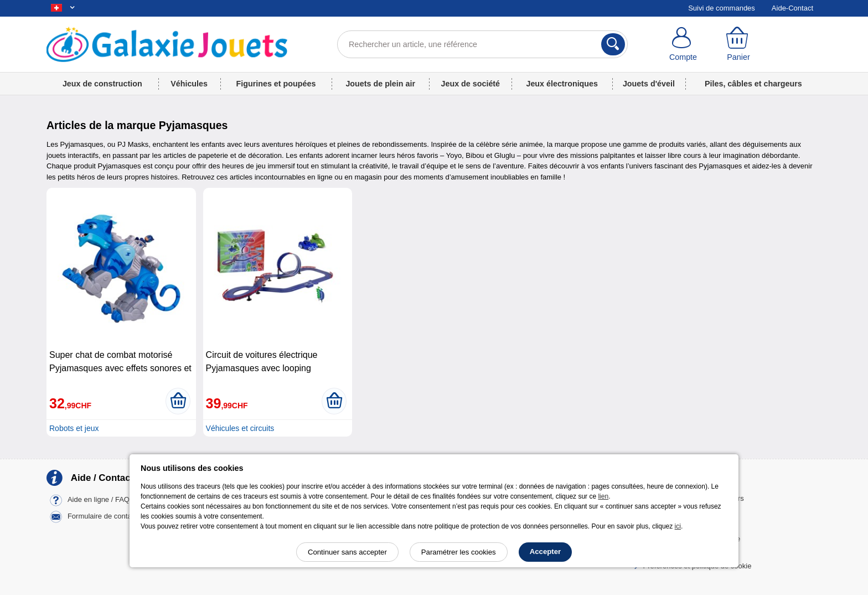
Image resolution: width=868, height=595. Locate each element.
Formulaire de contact (102, 516)
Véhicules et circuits (240, 428)
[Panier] (738, 44)
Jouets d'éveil (649, 84)
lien (603, 496)
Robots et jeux (74, 428)
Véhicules (189, 84)
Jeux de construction (102, 84)
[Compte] (683, 44)
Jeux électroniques (562, 84)
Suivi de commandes (722, 8)
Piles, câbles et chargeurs (753, 84)
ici (678, 526)
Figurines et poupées (276, 84)
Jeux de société (471, 84)
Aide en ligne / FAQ (99, 499)
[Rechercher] (613, 44)
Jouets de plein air (380, 84)
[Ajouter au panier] (178, 401)
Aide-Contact (792, 8)
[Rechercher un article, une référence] (482, 44)
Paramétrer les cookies (459, 552)
